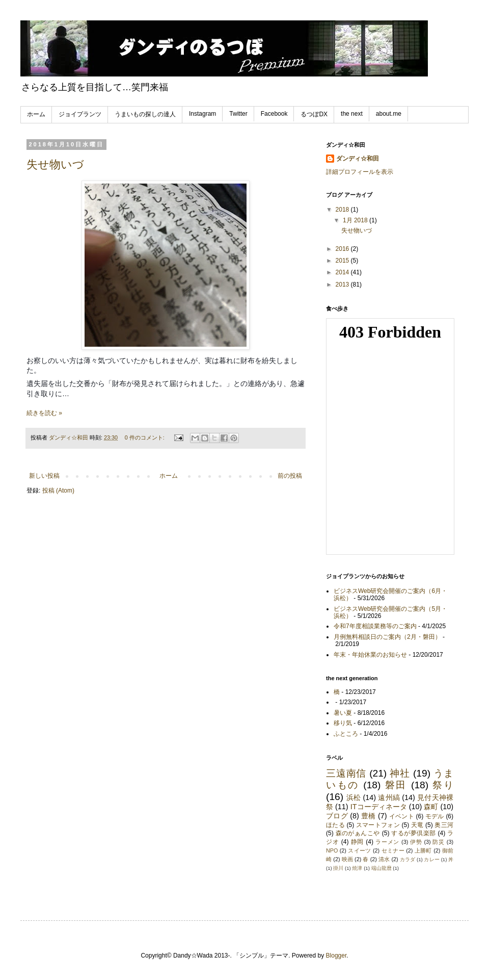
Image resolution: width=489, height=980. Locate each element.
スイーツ (359, 850)
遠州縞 (389, 797)
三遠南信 (346, 773)
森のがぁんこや (358, 833)
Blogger (336, 956)
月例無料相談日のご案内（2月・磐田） (387, 637)
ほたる (335, 825)
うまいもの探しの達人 (145, 114)
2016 (343, 249)
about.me (389, 114)
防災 (439, 842)
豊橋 (369, 816)
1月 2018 (356, 220)
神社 (400, 773)
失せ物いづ (55, 164)
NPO (332, 850)
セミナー (393, 850)
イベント (402, 816)
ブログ (337, 816)
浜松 (354, 797)
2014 (343, 272)
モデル (435, 816)
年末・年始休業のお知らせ (370, 655)
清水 (384, 859)
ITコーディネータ (379, 807)
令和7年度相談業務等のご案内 (375, 626)
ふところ (346, 734)
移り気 (343, 723)
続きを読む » (44, 413)
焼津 (357, 868)
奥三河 (444, 825)
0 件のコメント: (145, 437)
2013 (343, 285)
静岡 (358, 842)
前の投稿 (290, 476)
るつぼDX (314, 114)
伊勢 (416, 842)
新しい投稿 (44, 476)
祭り (443, 785)
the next (352, 114)
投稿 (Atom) (58, 491)
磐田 (396, 785)
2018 (343, 210)
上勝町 (423, 850)
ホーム (36, 114)
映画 (347, 859)
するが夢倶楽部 (413, 833)
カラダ (407, 859)
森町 (431, 807)
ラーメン (387, 842)
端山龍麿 (382, 868)
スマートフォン (378, 825)
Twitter (238, 114)
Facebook (274, 114)
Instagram (202, 114)
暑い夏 (343, 713)
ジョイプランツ (80, 114)
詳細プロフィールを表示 (360, 172)
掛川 (338, 868)
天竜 (417, 825)
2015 (343, 261)
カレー (431, 859)
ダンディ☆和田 (358, 159)
